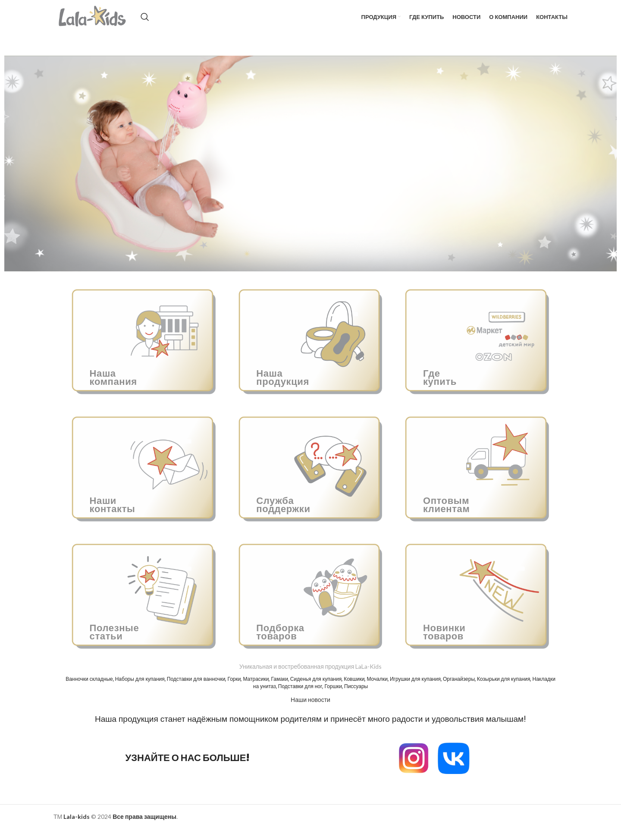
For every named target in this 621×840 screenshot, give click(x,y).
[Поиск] (157, 22)
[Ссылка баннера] (144, 350)
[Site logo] (99, 22)
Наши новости (310, 711)
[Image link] (414, 768)
